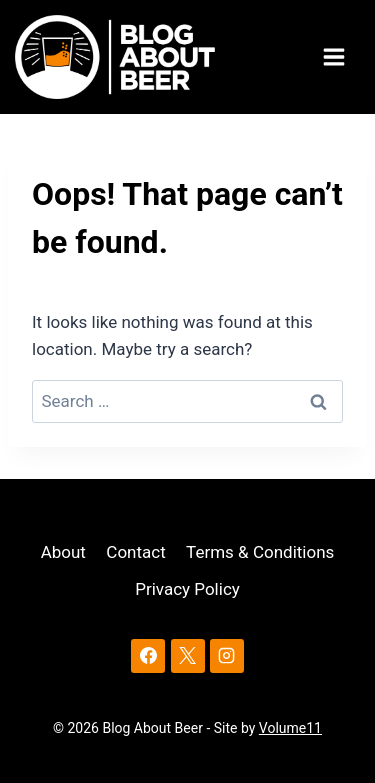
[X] (188, 656)
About (63, 552)
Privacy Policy (187, 589)
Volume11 (290, 728)
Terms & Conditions (260, 552)
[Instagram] (227, 656)
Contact (135, 552)
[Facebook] (148, 656)
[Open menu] (337, 57)
